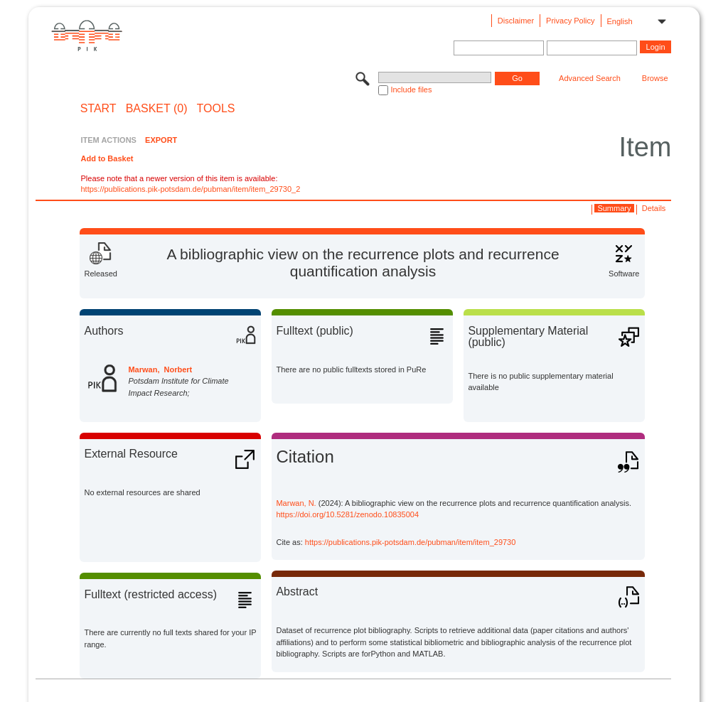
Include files (411, 90)
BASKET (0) (157, 109)
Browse (655, 78)
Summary (614, 208)
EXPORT (161, 140)
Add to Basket (107, 158)
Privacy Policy (570, 21)
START (98, 109)
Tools (216, 109)
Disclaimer (516, 21)
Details (654, 208)
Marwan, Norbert (160, 369)
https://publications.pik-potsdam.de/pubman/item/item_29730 (411, 542)
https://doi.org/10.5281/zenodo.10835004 (347, 514)
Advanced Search (590, 78)
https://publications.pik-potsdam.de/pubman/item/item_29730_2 (190, 189)
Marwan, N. (296, 503)
